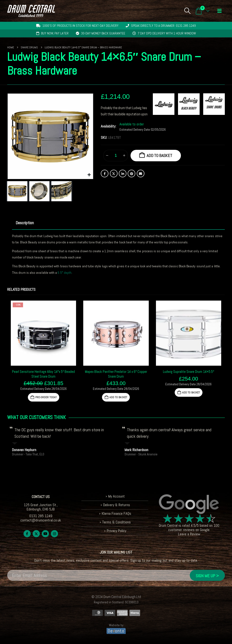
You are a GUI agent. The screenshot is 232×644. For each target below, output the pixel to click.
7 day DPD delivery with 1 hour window (167, 33)
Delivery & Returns (117, 505)
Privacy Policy (116, 531)
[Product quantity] (116, 156)
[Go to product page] (43, 333)
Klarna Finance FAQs (116, 513)
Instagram (54, 534)
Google (205, 530)
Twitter (114, 174)
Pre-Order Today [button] (46, 397)
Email (141, 174)
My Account (116, 496)
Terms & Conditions (116, 522)
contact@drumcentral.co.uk (41, 520)
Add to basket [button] (118, 397)
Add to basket (159, 155)
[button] (187, 11)
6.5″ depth (65, 273)
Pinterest (131, 174)
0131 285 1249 (41, 516)
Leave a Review (189, 534)
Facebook (105, 174)
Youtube (45, 534)
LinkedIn (123, 174)
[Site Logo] (31, 11)
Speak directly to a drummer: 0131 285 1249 (163, 26)
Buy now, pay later (55, 33)
